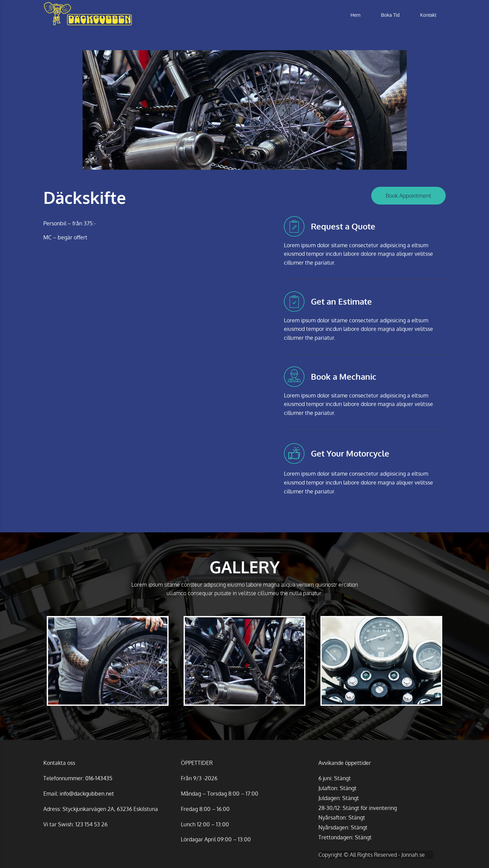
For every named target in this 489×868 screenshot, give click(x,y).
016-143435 (99, 778)
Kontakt (428, 15)
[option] (245, 110)
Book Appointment (408, 196)
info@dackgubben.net (87, 794)
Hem (356, 15)
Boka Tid (390, 15)
